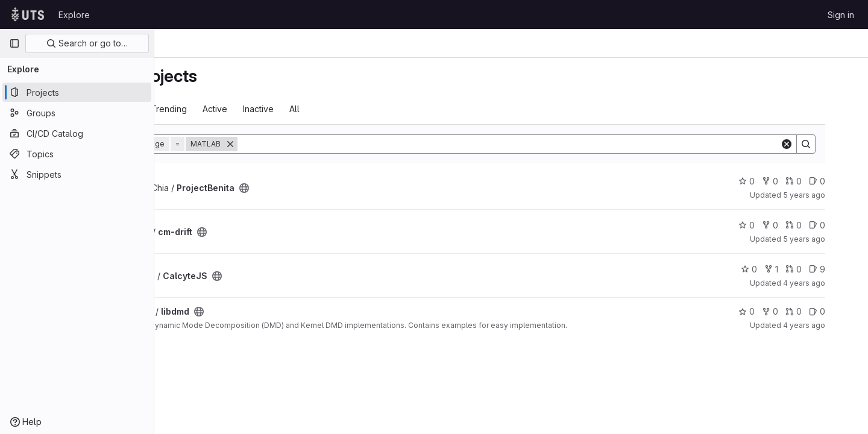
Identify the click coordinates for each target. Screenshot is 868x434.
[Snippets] (77, 174)
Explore (74, 15)
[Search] (571, 144)
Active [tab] (311, 109)
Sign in (841, 15)
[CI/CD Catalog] (77, 133)
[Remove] (326, 144)
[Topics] (77, 154)
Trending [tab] (265, 109)
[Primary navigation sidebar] (14, 43)
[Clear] (815, 144)
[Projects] (77, 92)
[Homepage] (28, 14)
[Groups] (77, 113)
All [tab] (390, 109)
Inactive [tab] (354, 109)
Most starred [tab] (204, 109)
